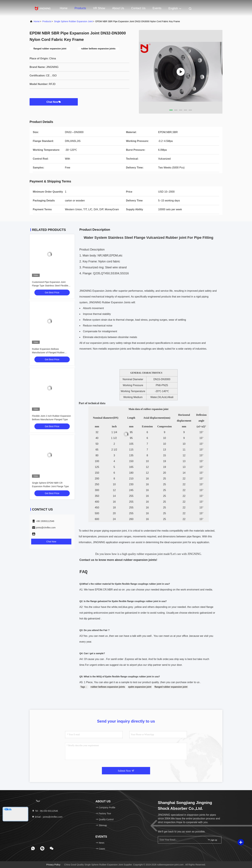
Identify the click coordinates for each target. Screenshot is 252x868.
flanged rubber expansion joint (171, 687)
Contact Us (138, 8)
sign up (212, 840)
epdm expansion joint (140, 687)
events (157, 8)
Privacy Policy (53, 865)
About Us (118, 8)
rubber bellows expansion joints (108, 687)
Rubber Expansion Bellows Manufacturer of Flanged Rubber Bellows (48, 353)
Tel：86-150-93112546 (45, 811)
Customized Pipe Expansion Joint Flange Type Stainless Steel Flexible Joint (50, 286)
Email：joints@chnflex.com (47, 817)
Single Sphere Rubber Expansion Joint (73, 21)
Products (80, 8)
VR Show (99, 8)
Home (64, 8)
